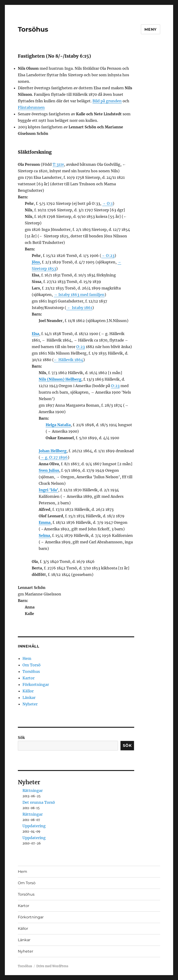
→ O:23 (108, 256)
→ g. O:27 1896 (54, 457)
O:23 (81, 347)
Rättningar (33, 791)
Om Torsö (32, 665)
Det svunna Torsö (39, 802)
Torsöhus (33, 29)
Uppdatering (34, 826)
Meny (151, 29)
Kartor (29, 678)
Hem (27, 658)
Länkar (29, 698)
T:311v (58, 164)
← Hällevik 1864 (68, 360)
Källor (28, 691)
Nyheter (30, 704)
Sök (21, 737)
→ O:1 (107, 203)
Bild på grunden (107, 101)
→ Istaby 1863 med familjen (79, 295)
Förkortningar (36, 684)
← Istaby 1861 (79, 308)
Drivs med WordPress (52, 966)
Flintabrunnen (31, 107)
